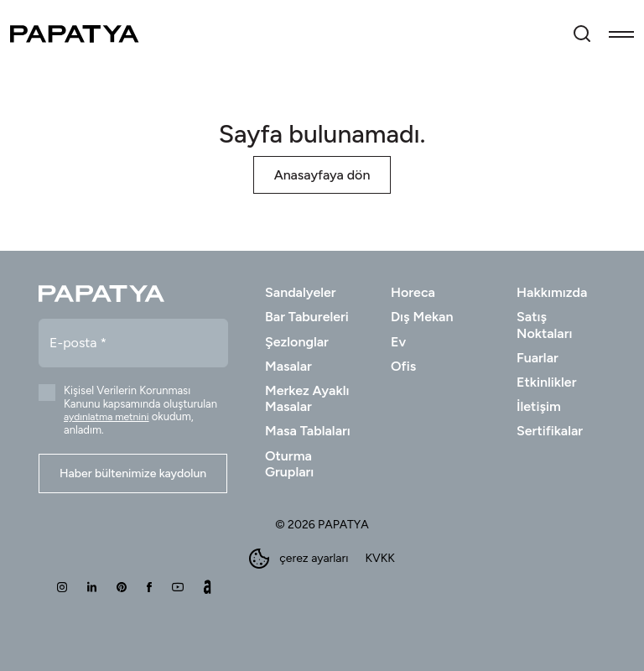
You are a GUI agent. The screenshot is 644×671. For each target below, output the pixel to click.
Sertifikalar (550, 431)
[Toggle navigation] (621, 34)
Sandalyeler (301, 292)
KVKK (379, 559)
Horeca (413, 292)
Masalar (288, 366)
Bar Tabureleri (307, 317)
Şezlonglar (297, 342)
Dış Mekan (422, 317)
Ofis (403, 366)
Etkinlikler (546, 382)
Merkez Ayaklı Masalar (307, 398)
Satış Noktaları (545, 325)
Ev (398, 342)
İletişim (539, 406)
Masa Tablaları (308, 431)
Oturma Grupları (289, 464)
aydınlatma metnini (106, 417)
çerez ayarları (299, 559)
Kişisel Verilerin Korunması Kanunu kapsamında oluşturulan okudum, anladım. (140, 410)
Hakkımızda (552, 292)
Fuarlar (538, 358)
